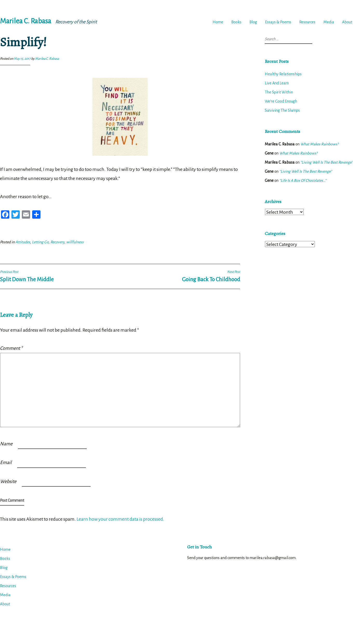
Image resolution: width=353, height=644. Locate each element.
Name (6, 444)
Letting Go (40, 242)
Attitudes (23, 242)
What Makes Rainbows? (319, 144)
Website (8, 481)
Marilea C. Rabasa (26, 21)
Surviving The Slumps (282, 110)
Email (6, 462)
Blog (253, 22)
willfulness (75, 242)
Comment (11, 348)
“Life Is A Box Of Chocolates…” (303, 180)
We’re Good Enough (281, 101)
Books (236, 22)
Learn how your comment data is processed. (120, 519)
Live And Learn (277, 83)
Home (218, 22)
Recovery (57, 242)
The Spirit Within (279, 92)
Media (329, 22)
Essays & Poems (278, 22)
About (347, 22)
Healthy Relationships (283, 74)
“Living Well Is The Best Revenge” (327, 162)
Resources (307, 22)
